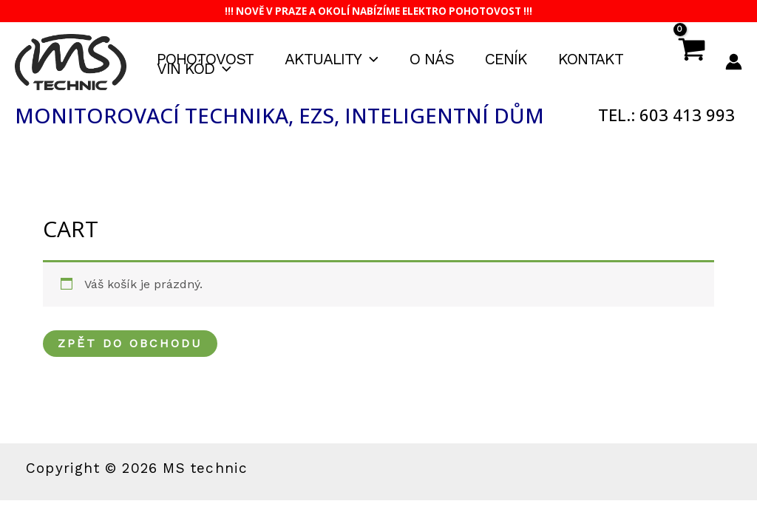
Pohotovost (205, 59)
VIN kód (194, 69)
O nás (432, 59)
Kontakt (591, 59)
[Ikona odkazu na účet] (734, 62)
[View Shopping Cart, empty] (691, 62)
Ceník (506, 59)
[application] (370, 59)
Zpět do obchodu (130, 343)
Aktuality (332, 59)
